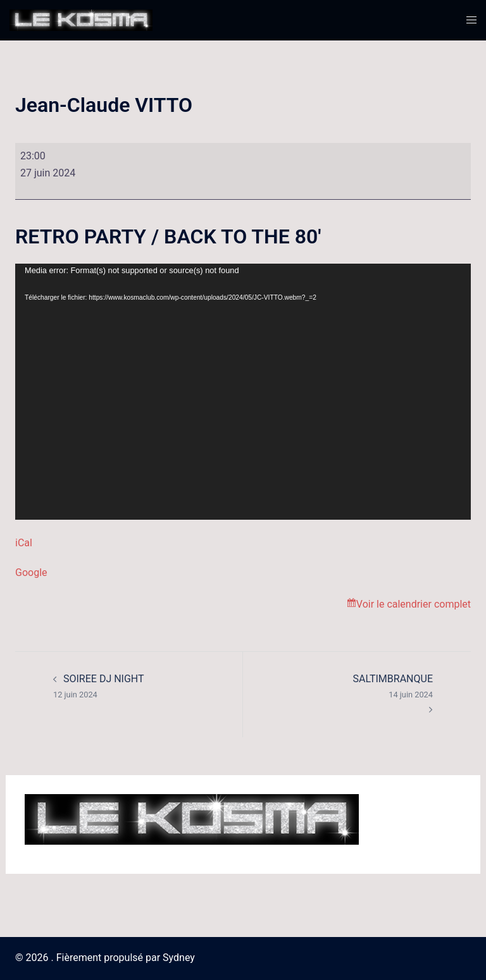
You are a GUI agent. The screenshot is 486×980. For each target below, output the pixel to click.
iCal (24, 543)
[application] (243, 392)
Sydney (179, 958)
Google (31, 573)
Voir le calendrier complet (414, 604)
